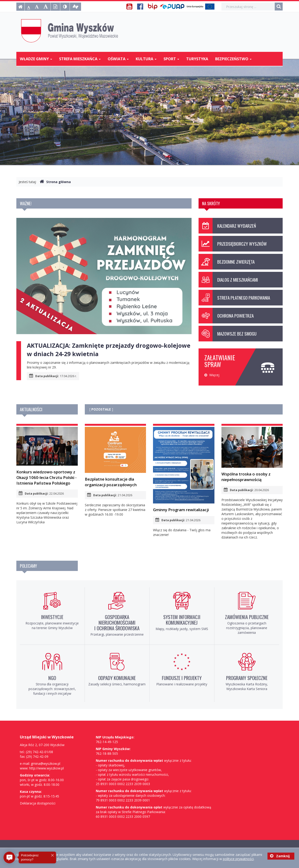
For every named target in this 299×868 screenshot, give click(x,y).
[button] (9, 857)
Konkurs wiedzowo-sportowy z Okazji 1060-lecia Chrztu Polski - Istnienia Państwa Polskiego (47, 456)
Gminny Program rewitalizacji (184, 470)
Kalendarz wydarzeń (227, 226)
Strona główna (55, 182)
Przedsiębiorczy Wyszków (233, 244)
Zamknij (280, 856)
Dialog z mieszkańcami (228, 280)
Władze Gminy (36, 59)
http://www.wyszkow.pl (46, 768)
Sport (171, 59)
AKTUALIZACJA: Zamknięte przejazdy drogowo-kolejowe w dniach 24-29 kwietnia (109, 350)
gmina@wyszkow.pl (46, 763)
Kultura (146, 59)
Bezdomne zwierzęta (227, 262)
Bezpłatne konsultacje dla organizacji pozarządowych (116, 457)
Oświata (118, 59)
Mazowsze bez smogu (228, 334)
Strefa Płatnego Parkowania (234, 298)
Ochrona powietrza (226, 316)
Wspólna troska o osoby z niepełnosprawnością (252, 455)
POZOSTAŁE (101, 409)
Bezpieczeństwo (233, 59)
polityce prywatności (238, 859)
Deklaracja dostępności (38, 803)
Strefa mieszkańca (80, 59)
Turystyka (197, 59)
